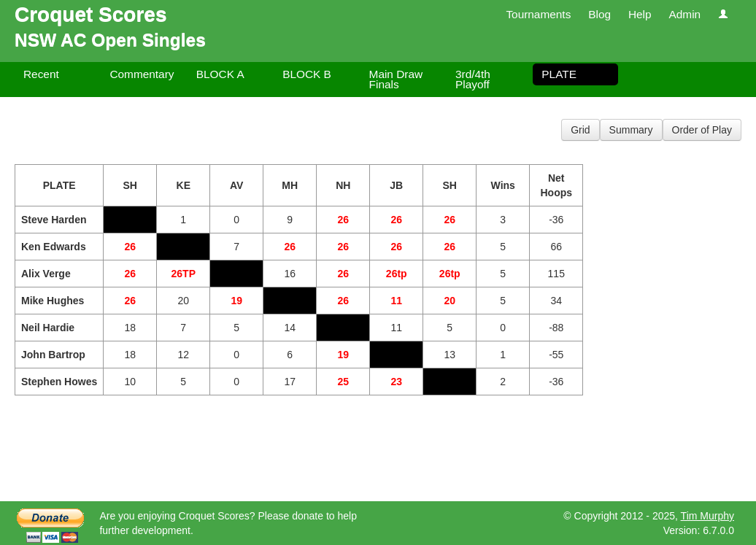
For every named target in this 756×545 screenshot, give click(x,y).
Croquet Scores (91, 14)
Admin (684, 14)
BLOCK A (220, 74)
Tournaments (538, 14)
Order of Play (702, 130)
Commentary (142, 74)
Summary (631, 130)
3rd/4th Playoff (473, 79)
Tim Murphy (707, 516)
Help (640, 14)
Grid (580, 130)
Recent (41, 74)
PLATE (559, 74)
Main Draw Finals (396, 79)
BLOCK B (307, 74)
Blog (599, 14)
